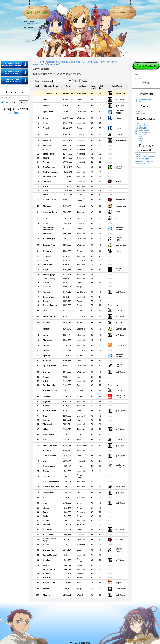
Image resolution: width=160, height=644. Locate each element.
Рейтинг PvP (80, 62)
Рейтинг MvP (105, 62)
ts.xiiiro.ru (15, 113)
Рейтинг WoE (92, 62)
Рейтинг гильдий (65, 62)
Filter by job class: (41, 81)
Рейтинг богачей (52, 64)
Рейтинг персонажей (48, 62)
